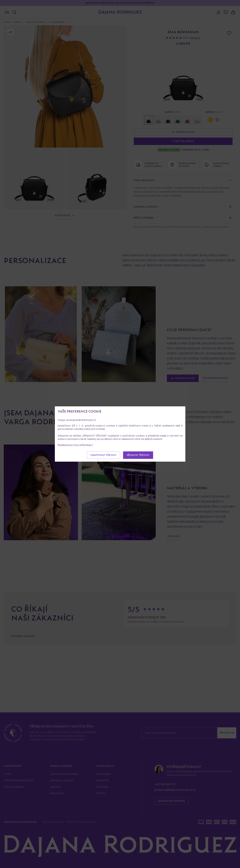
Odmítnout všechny (103, 455)
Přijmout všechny (138, 455)
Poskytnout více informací (75, 445)
